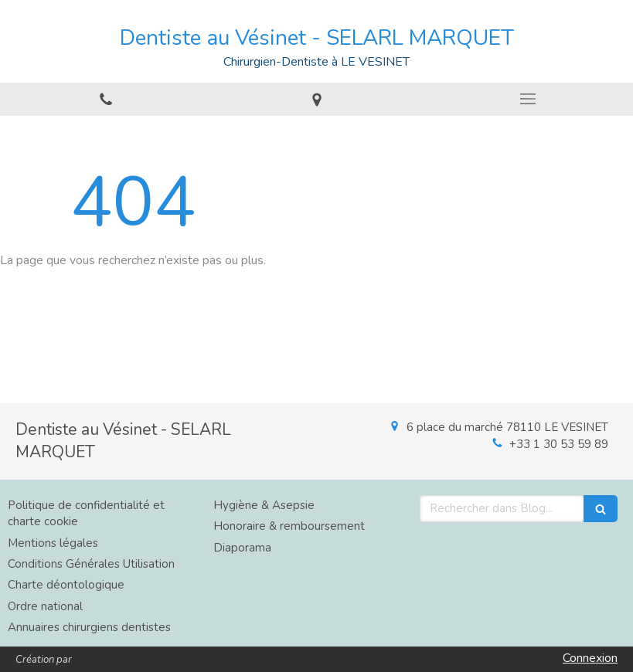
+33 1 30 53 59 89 (559, 444)
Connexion (590, 658)
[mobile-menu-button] (527, 99)
